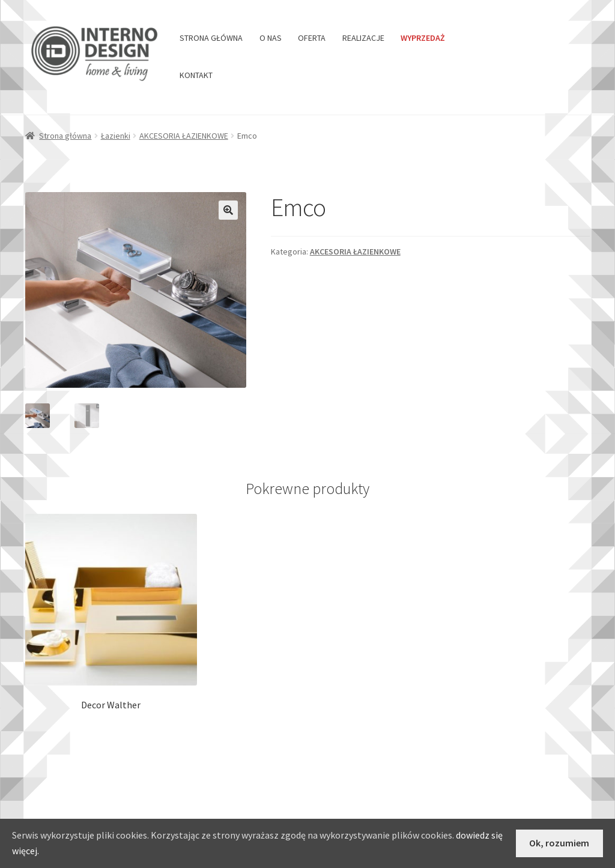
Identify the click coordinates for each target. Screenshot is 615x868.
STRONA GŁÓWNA (211, 38)
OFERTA (312, 38)
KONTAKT (196, 75)
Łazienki (116, 136)
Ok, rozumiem (559, 843)
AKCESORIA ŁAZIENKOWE (184, 136)
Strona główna (65, 136)
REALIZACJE (363, 38)
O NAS (271, 38)
